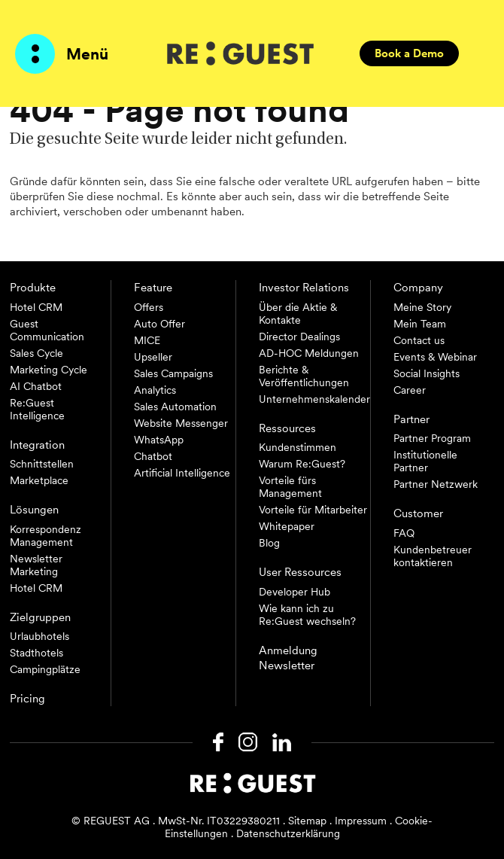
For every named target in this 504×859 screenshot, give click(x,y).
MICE (147, 340)
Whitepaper (287, 526)
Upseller (153, 357)
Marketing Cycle (49, 370)
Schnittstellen (42, 464)
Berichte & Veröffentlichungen (304, 376)
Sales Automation (175, 407)
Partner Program (432, 438)
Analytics (155, 390)
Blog (269, 543)
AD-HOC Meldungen (309, 353)
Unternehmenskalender (314, 399)
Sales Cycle (36, 353)
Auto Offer (159, 324)
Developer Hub (295, 592)
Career (410, 390)
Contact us (419, 340)
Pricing (27, 699)
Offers (149, 307)
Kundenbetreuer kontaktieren (433, 556)
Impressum (361, 821)
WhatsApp (159, 440)
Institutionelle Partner (425, 461)
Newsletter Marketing (36, 565)
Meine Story (422, 307)
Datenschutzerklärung (288, 833)
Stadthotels (36, 653)
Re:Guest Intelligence (37, 409)
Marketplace (39, 480)
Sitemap (307, 821)
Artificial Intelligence (182, 473)
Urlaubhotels (39, 636)
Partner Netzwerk (436, 484)
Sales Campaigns (173, 373)
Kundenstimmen (298, 447)
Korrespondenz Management (46, 536)
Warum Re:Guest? (302, 464)
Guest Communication (47, 330)
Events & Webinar (435, 357)
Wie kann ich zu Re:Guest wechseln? (307, 615)
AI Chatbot (36, 386)
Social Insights (427, 373)
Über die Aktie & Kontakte (298, 314)
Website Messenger (181, 423)
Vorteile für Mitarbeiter (313, 510)
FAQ (404, 533)
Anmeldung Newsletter (288, 658)
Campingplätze (45, 669)
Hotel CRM (36, 307)
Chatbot (153, 456)
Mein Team (420, 324)
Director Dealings (299, 337)
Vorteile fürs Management (290, 487)
